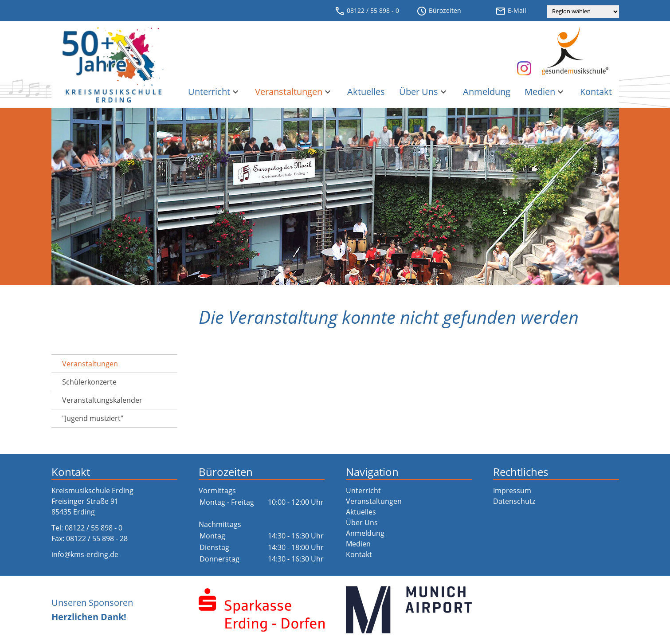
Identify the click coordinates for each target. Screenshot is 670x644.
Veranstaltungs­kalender (102, 400)
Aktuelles (366, 92)
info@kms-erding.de (85, 554)
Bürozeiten (439, 11)
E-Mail (511, 11)
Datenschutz (514, 501)
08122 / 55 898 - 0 (367, 11)
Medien (545, 92)
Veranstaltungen (294, 92)
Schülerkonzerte (89, 382)
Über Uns (424, 92)
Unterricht (214, 92)
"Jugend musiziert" (93, 418)
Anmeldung (487, 92)
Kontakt (596, 92)
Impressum (512, 491)
